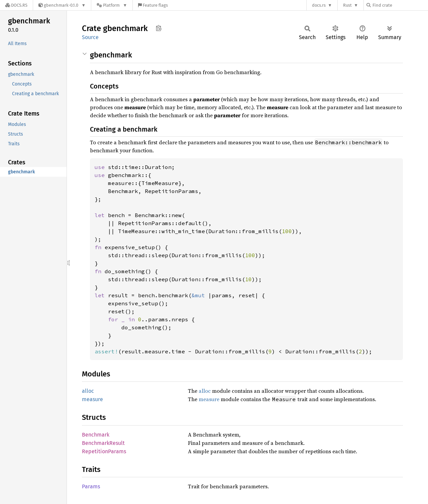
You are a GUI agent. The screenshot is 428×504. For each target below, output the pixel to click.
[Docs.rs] (16, 5)
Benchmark (96, 435)
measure (92, 399)
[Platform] (112, 5)
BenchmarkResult (103, 443)
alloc (88, 391)
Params (91, 486)
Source (90, 37)
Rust (347, 5)
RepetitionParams (104, 451)
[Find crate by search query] (400, 5)
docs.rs (319, 5)
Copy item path (159, 28)
